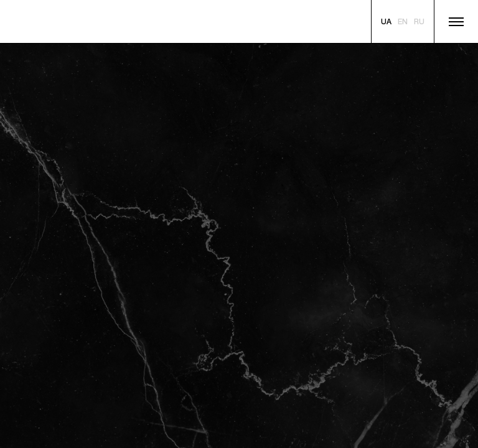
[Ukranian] (386, 22)
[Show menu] (456, 22)
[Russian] (419, 22)
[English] (403, 22)
